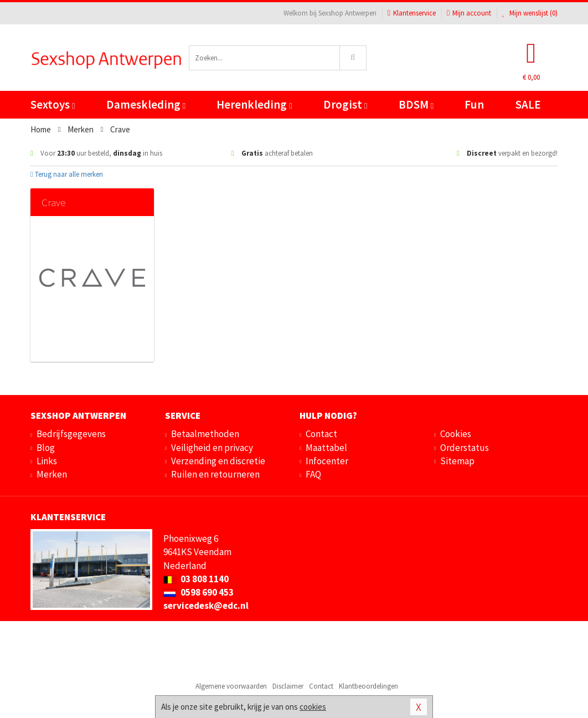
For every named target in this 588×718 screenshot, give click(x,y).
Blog (46, 448)
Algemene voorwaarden (231, 686)
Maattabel (326, 448)
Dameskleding (146, 104)
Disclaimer (288, 686)
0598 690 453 (198, 592)
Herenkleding (254, 104)
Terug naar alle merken (67, 174)
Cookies (456, 434)
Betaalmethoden (205, 434)
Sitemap (457, 461)
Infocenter (327, 461)
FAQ (313, 474)
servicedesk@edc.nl (206, 606)
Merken (52, 474)
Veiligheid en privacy (212, 448)
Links (47, 461)
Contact (321, 434)
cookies (313, 707)
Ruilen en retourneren (215, 474)
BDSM (416, 104)
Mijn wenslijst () (530, 13)
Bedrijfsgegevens (71, 434)
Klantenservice (412, 13)
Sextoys (53, 104)
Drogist (345, 104)
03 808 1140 (196, 579)
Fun (474, 104)
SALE (528, 104)
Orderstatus (465, 448)
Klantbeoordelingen (368, 686)
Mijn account (469, 13)
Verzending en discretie (218, 461)
